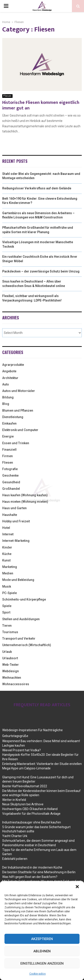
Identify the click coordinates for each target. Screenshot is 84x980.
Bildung (8, 397)
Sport (6, 612)
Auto (6, 384)
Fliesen (7, 96)
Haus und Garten (14, 508)
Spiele (7, 606)
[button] (77, 887)
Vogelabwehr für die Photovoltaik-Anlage (31, 814)
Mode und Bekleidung (18, 580)
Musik (7, 586)
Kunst (6, 560)
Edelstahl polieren (15, 859)
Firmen (8, 456)
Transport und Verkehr (19, 639)
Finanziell (9, 450)
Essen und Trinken (16, 443)
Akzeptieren (42, 939)
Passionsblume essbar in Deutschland (29, 845)
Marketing (10, 567)
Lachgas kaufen (14, 745)
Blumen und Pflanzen (18, 410)
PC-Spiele (10, 593)
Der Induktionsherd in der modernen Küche (32, 867)
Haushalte (10, 515)
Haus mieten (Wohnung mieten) (25, 502)
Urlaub (7, 652)
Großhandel (11, 489)
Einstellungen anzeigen (42, 963)
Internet (8, 534)
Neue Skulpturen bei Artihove (23, 804)
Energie (8, 436)
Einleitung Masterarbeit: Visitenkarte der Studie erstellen (42, 764)
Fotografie (10, 469)
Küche (7, 554)
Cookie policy (38, 974)
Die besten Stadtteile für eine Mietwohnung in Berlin (39, 872)
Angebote (9, 371)
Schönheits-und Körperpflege (24, 599)
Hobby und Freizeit (16, 521)
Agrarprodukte (13, 365)
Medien (8, 573)
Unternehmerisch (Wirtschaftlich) (27, 645)
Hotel (6, 528)
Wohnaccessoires (16, 684)
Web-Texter (11, 665)
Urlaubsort (10, 658)
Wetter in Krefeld (14, 800)
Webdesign (11, 671)
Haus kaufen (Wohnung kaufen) (25, 495)
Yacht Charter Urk (15, 836)
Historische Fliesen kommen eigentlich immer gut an (41, 105)
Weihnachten (12, 678)
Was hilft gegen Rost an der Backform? (30, 877)
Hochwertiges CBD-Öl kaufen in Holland (30, 809)
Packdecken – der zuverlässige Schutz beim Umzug (41, 271)
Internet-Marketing (16, 541)
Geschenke (10, 475)
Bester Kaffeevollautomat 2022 (25, 786)
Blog (6, 404)
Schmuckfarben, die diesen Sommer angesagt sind (38, 841)
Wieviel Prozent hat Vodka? (22, 750)
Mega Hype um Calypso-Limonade (26, 768)
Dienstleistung (13, 417)
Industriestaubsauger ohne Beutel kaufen (32, 822)
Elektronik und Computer (20, 430)
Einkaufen (9, 423)
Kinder (7, 547)
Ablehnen (42, 951)
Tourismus (10, 632)
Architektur (10, 378)
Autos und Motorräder (19, 391)
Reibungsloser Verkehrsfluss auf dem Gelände (37, 188)
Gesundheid (11, 482)
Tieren (7, 626)
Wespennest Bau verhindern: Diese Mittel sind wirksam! (41, 741)
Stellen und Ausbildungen (21, 619)
